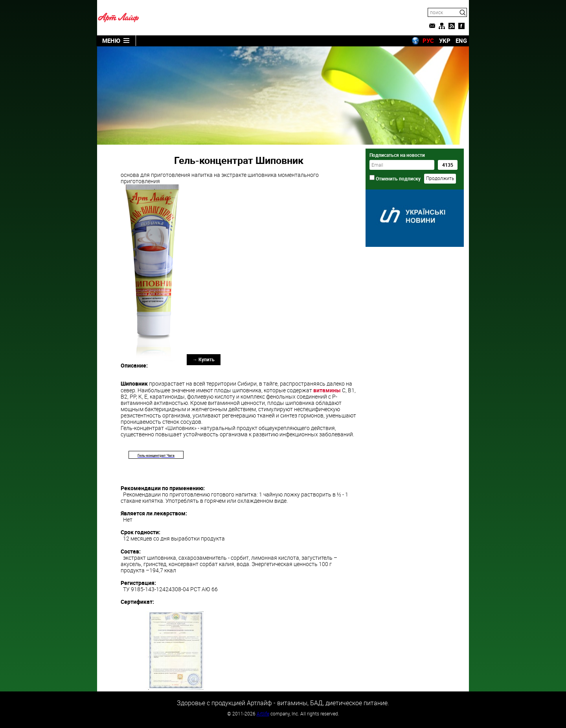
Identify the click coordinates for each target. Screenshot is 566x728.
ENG (461, 40)
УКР (445, 40)
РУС (428, 40)
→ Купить (204, 359)
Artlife (263, 713)
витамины (327, 390)
